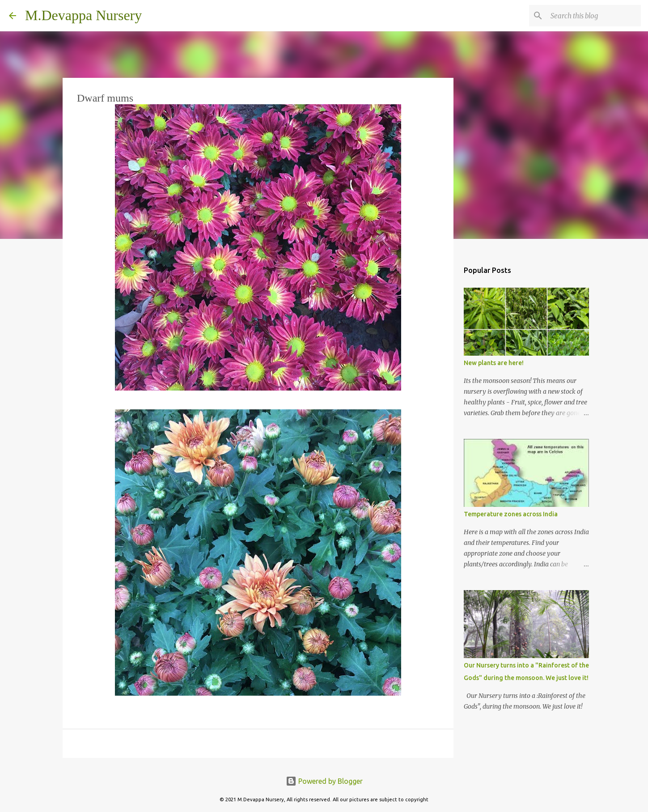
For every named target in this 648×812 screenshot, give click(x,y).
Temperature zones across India (511, 514)
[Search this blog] (594, 16)
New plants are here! (494, 363)
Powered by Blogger (324, 781)
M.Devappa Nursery (83, 15)
